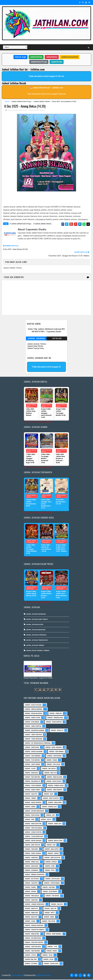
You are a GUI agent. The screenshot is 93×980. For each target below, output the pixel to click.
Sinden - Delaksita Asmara (35, 731)
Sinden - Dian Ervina (54, 756)
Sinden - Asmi (50, 867)
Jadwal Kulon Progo (39, 62)
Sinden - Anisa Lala (32, 862)
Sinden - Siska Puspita (33, 833)
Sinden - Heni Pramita (54, 790)
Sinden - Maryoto (31, 909)
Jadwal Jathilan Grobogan (36, 614)
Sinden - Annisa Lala (49, 807)
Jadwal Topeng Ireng (35, 349)
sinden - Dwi (51, 845)
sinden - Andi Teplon (32, 845)
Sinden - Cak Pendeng (33, 756)
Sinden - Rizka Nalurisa (33, 714)
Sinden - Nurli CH (57, 731)
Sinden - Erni (30, 820)
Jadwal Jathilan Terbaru (42, 101)
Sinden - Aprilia (51, 862)
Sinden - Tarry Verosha (33, 735)
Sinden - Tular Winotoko (34, 837)
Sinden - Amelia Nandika (34, 710)
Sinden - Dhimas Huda (56, 786)
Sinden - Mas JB (50, 773)
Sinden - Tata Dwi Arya (33, 947)
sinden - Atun (48, 960)
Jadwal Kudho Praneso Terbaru (38, 651)
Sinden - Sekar (52, 761)
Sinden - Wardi (52, 951)
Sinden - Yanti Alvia (32, 748)
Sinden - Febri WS (56, 714)
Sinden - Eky (50, 816)
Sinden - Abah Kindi (55, 803)
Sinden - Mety (50, 913)
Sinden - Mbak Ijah (55, 824)
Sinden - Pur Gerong (32, 761)
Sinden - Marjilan (31, 773)
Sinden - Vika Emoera (32, 951)
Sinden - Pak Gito (31, 794)
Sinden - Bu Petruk (32, 879)
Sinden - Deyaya (30, 892)
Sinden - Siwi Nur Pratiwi (34, 943)
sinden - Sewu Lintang (33, 854)
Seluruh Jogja (20, 57)
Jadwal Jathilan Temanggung (37, 641)
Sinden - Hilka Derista (54, 722)
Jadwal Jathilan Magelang (36, 630)
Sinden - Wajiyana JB (32, 782)
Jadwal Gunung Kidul (70, 57)
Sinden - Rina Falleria (54, 778)
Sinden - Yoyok (30, 956)
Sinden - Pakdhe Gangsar (34, 926)
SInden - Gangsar (31, 858)
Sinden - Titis (52, 947)
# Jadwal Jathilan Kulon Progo (21, 224)
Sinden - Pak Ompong (33, 778)
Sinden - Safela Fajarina (34, 752)
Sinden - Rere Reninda (54, 934)
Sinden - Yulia (47, 956)
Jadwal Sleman (36, 57)
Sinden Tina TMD (31, 960)
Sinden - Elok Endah (50, 892)
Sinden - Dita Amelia (32, 722)
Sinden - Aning (30, 807)
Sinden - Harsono (31, 900)
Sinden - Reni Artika (32, 934)
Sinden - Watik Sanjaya (33, 841)
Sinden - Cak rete (31, 884)
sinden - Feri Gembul (56, 752)
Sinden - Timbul (31, 799)
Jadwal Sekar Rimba (35, 346)
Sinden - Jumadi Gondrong (35, 905)
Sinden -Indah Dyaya (55, 841)
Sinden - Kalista (57, 905)
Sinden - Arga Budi (32, 867)
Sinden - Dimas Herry (33, 790)
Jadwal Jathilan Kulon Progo (21, 101)
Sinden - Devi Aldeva (32, 816)
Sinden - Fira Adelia (32, 896)
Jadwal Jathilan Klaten (35, 625)
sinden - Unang (53, 854)
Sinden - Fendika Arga (55, 718)
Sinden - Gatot (46, 820)
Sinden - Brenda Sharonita (35, 875)
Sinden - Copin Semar (52, 884)
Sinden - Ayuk (50, 871)
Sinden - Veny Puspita (51, 799)
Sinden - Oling (30, 922)
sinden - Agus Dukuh (54, 782)
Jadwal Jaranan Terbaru (37, 344)
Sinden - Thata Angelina (34, 739)
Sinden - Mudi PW (31, 917)
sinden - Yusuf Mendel (33, 786)
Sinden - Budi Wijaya (52, 879)
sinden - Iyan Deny (31, 850)
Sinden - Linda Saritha (33, 727)
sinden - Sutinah (31, 964)
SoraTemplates (17, 976)
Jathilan (57, 339)
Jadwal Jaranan (36, 339)
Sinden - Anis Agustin (52, 858)
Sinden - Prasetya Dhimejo (35, 930)
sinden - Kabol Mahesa (33, 803)
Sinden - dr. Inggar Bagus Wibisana (38, 744)
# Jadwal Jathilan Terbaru (42, 224)
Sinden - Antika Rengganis (34, 811)
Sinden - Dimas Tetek (32, 718)
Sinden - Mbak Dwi (31, 913)
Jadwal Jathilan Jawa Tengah (37, 620)
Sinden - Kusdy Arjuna (33, 705)
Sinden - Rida (48, 794)
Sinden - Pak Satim (49, 922)
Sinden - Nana (49, 917)
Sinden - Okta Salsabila (34, 828)
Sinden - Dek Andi (49, 888)
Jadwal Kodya (57, 62)
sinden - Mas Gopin (52, 850)
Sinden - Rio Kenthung (33, 939)
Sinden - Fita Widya (52, 896)
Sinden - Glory (30, 769)
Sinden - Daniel (30, 888)
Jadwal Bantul (52, 57)
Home (7, 101)
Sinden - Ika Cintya (49, 769)
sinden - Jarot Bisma (33, 765)
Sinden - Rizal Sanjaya (54, 748)
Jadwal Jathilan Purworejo (36, 635)
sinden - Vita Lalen (53, 765)
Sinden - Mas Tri (50, 909)
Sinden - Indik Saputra (33, 824)
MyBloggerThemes (43, 976)
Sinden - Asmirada (32, 871)
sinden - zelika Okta (51, 964)
